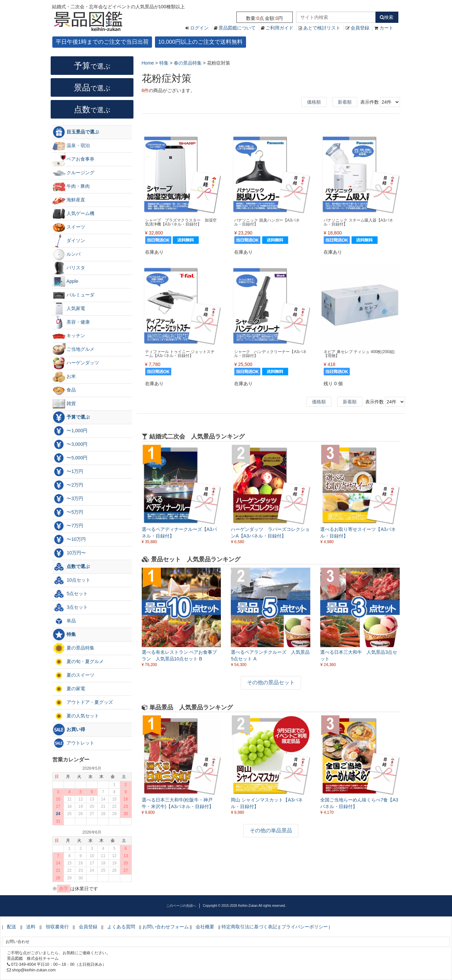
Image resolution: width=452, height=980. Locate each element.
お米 (64, 377)
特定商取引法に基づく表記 (249, 927)
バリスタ (69, 268)
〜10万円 (69, 540)
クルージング (74, 173)
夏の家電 (69, 689)
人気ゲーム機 (74, 214)
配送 (12, 927)
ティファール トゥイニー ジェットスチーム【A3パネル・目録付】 (180, 354)
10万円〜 (69, 553)
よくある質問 (121, 927)
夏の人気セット (76, 716)
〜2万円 (68, 485)
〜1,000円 (70, 431)
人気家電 (69, 309)
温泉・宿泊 (71, 146)
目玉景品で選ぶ (76, 132)
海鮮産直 (69, 200)
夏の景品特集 (74, 648)
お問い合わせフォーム (166, 927)
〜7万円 (68, 526)
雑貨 (64, 404)
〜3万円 (68, 499)
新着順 (345, 102)
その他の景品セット (271, 682)
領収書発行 (57, 927)
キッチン (69, 336)
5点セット (70, 594)
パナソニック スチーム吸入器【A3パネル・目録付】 (358, 222)
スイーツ (69, 227)
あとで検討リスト (322, 28)
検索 (387, 17)
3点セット (70, 607)
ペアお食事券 (74, 159)
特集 (64, 635)
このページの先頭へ (181, 906)
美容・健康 (71, 322)
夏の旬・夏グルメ (78, 662)
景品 (92, 87)
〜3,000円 (70, 444)
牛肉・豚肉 (71, 186)
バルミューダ (74, 295)
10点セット (71, 580)
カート (386, 28)
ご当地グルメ (74, 349)
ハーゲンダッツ (76, 363)
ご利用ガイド (279, 28)
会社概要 (205, 927)
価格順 (314, 102)
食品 (64, 390)
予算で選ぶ (71, 417)
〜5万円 (68, 512)
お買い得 (69, 730)
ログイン (199, 28)
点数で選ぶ (71, 567)
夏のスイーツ (74, 675)
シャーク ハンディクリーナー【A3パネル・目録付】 (270, 354)
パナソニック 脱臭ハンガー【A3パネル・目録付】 (267, 222)
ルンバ (67, 254)
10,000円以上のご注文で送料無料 (201, 42)
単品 (64, 621)
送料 (31, 927)
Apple (65, 282)
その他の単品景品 (271, 830)
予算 (92, 66)
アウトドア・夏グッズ (83, 702)
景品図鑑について (237, 28)
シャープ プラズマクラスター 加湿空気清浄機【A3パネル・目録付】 (181, 222)
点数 (92, 109)
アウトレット (74, 743)
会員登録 (360, 28)
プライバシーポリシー (305, 927)
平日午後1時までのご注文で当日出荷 (102, 42)
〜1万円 (68, 472)
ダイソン (69, 241)
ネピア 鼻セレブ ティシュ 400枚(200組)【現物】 (359, 354)
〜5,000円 (70, 458)
